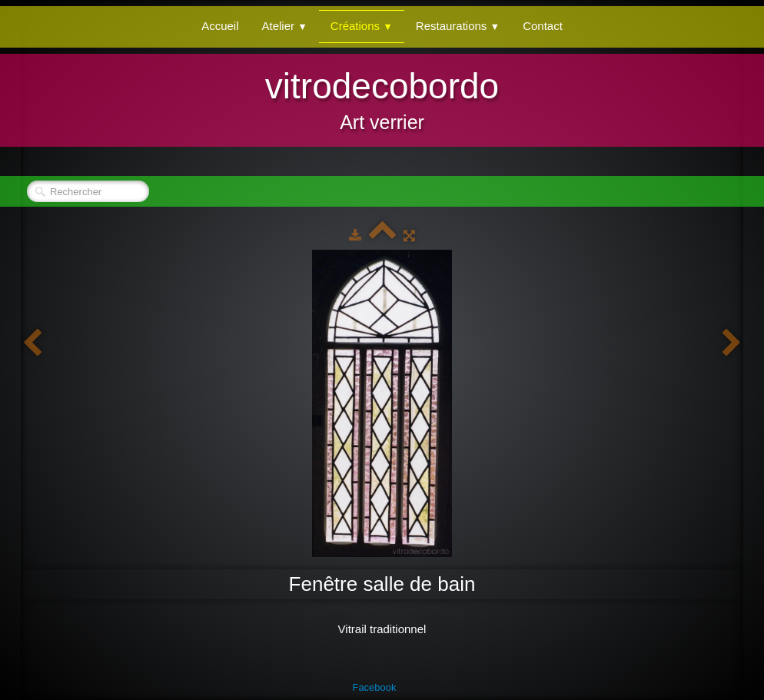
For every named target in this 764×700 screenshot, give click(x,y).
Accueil (220, 26)
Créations (362, 26)
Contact (543, 26)
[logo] (382, 98)
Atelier (285, 26)
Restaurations (458, 26)
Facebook (374, 687)
